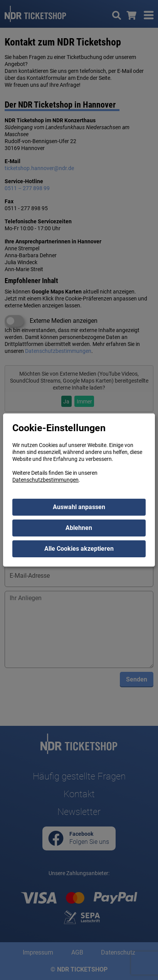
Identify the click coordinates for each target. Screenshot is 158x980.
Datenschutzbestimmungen (45, 480)
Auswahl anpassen (79, 507)
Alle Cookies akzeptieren (79, 549)
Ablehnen (79, 528)
